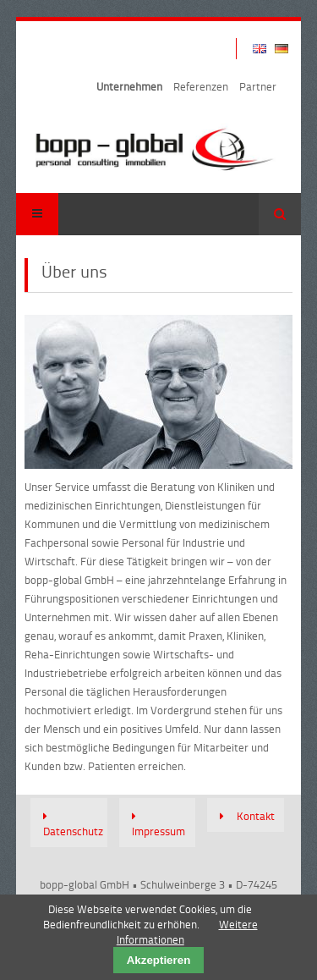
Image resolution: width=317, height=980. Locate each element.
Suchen (280, 214)
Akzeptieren (159, 960)
